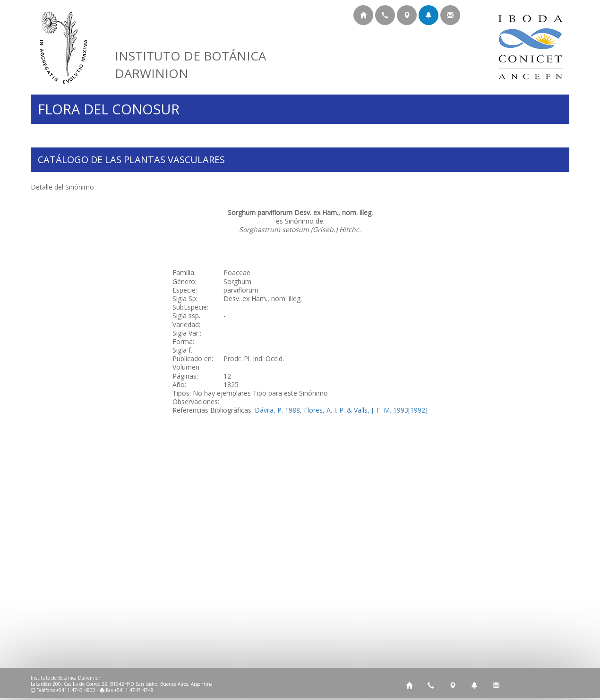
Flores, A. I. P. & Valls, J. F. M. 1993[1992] (366, 410)
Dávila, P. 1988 (277, 410)
